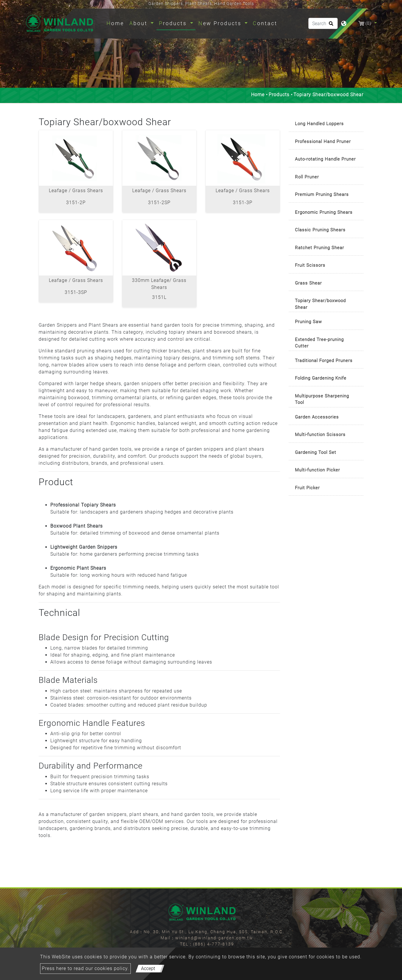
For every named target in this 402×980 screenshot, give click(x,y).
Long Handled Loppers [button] (319, 124)
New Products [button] (221, 23)
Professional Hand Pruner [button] (323, 142)
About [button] (139, 23)
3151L (159, 297)
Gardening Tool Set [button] (316, 452)
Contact (265, 23)
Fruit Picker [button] (307, 488)
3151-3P (243, 203)
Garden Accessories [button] (317, 417)
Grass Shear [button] (308, 283)
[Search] (323, 23)
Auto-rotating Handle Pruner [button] (325, 159)
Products (279, 95)
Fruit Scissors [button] (310, 265)
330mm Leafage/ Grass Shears (159, 284)
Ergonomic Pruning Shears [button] (324, 212)
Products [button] (174, 23)
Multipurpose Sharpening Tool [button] (322, 399)
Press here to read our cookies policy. (85, 968)
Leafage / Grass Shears (76, 191)
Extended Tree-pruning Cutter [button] (319, 343)
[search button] (330, 25)
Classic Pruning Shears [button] (320, 230)
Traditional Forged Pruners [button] (324, 361)
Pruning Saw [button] (308, 322)
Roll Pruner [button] (307, 177)
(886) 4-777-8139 (214, 944)
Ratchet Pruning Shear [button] (319, 248)
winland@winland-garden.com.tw (214, 938)
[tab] (326, 124)
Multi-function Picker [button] (317, 470)
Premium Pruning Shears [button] (322, 194)
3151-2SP (159, 203)
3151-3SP (76, 292)
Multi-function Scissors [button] (320, 435)
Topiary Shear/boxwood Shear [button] (320, 304)
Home (116, 23)
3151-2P (76, 203)
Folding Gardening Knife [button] (321, 378)
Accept (148, 968)
